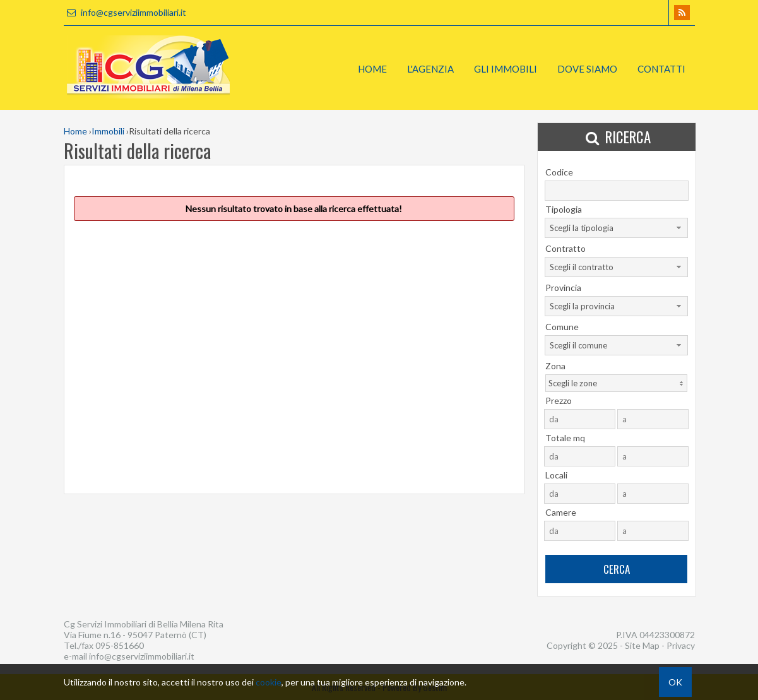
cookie (269, 682)
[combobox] (616, 228)
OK (675, 682)
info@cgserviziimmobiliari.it (125, 12)
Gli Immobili (506, 69)
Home (372, 69)
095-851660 (120, 645)
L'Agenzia (430, 69)
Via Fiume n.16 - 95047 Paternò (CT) (135, 635)
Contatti (661, 69)
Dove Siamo (587, 69)
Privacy (681, 645)
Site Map (642, 645)
